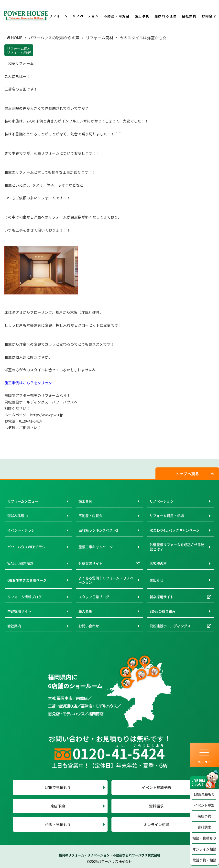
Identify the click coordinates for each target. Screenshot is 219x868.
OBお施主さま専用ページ (27, 580)
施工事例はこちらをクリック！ (30, 383)
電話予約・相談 (204, 860)
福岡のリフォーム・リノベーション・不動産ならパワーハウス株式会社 (109, 855)
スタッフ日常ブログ (94, 597)
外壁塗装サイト (90, 563)
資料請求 (204, 827)
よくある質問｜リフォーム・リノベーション (106, 580)
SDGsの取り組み (163, 611)
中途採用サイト (19, 611)
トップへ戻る (187, 474)
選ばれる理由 (18, 515)
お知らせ (156, 580)
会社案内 (14, 626)
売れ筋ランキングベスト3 (98, 530)
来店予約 (204, 816)
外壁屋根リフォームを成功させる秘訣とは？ (177, 547)
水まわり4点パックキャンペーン (175, 530)
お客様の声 (158, 563)
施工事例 (85, 501)
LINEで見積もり (58, 787)
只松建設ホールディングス (170, 626)
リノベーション (162, 501)
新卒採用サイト (162, 597)
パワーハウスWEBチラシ (26, 547)
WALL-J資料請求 (20, 563)
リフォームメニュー (23, 501)
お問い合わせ (89, 626)
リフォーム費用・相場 (167, 515)
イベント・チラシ (21, 530)
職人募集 (85, 611)
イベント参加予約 (156, 787)
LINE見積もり (204, 794)
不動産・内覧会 (90, 515)
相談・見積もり (204, 838)
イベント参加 (204, 805)
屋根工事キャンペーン (96, 547)
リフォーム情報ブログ (24, 597)
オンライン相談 (204, 849)
